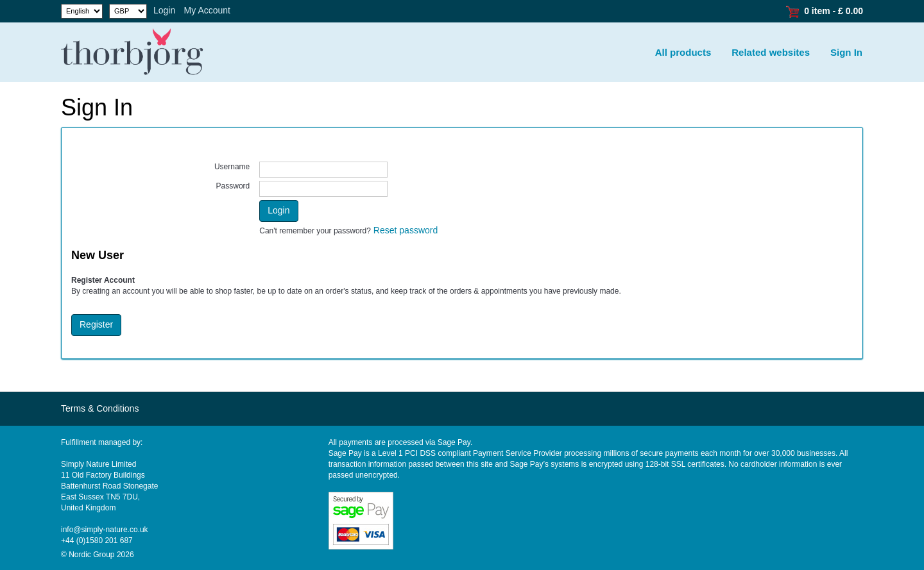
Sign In (846, 52)
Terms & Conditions (100, 408)
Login (164, 10)
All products (683, 52)
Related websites (771, 52)
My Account (207, 10)
